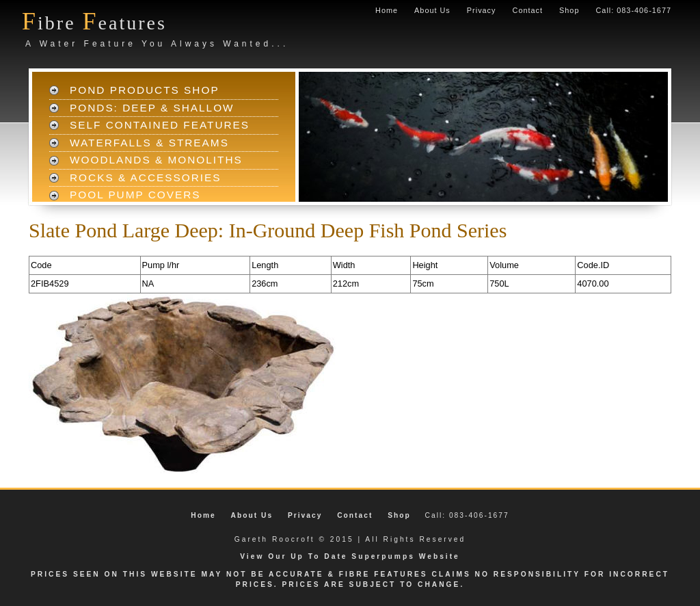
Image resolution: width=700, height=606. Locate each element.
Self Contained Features (160, 125)
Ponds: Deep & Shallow (152, 108)
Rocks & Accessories (146, 177)
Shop (569, 10)
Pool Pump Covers (135, 195)
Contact (528, 10)
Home (387, 10)
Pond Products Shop (145, 90)
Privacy (482, 10)
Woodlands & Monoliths (156, 160)
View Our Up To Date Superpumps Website (350, 556)
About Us (432, 10)
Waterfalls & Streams (149, 143)
